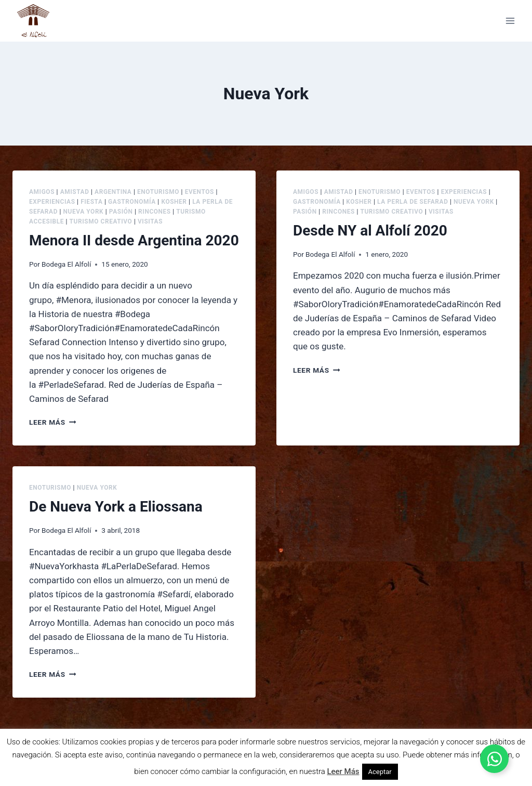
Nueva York (84, 212)
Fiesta (91, 202)
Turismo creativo (101, 221)
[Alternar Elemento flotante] (494, 759)
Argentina (113, 192)
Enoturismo (158, 192)
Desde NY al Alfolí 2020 (370, 231)
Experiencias (52, 202)
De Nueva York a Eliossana (116, 507)
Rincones (155, 212)
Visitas (150, 221)
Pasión (121, 212)
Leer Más (343, 771)
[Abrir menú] (510, 21)
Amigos (42, 192)
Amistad (75, 192)
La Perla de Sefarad (413, 202)
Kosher (174, 202)
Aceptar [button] (380, 772)
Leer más (52, 422)
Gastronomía (132, 202)
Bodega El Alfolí (66, 264)
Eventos (199, 192)
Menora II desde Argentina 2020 (134, 240)
